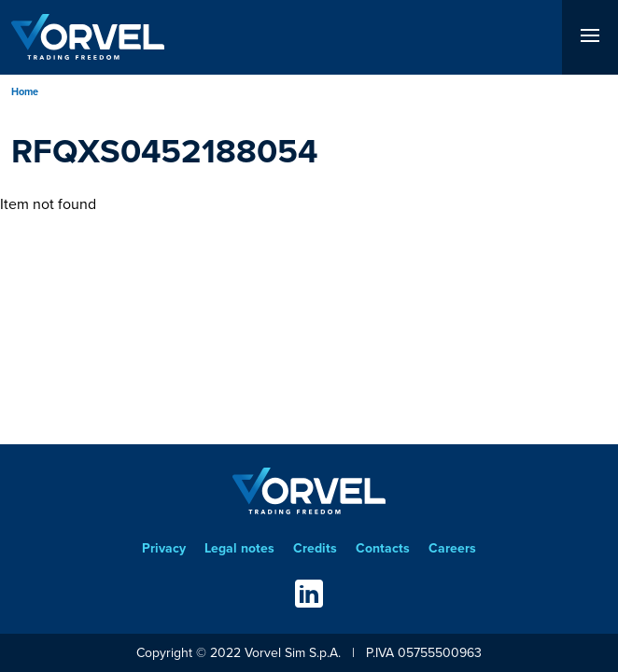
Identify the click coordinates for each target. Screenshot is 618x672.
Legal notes (239, 548)
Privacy (164, 548)
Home (25, 91)
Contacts (383, 548)
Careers (452, 548)
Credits (315, 548)
